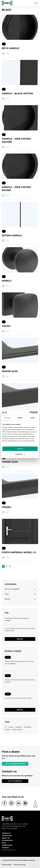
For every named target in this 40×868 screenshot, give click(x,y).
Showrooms (7, 840)
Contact (6, 848)
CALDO (6, 326)
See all (20, 639)
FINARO (7, 507)
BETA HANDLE (11, 48)
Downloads (7, 845)
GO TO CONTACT (15, 781)
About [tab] (33, 418)
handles (19, 727)
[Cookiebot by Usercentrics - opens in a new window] (30, 412)
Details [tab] (20, 418)
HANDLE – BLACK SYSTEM (17, 93)
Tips (8, 657)
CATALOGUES (7, 836)
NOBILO (7, 281)
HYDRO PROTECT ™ (9, 850)
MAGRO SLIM (10, 371)
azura (11, 727)
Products (6, 833)
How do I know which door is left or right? (18, 698)
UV (6, 727)
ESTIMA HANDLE (12, 235)
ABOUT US (6, 838)
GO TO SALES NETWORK (15, 764)
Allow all (20, 449)
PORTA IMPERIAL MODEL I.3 (19, 552)
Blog (4, 843)
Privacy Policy (7, 865)
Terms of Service (20, 865)
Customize (20, 454)
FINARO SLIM (10, 462)
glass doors (17, 730)
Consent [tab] (7, 418)
